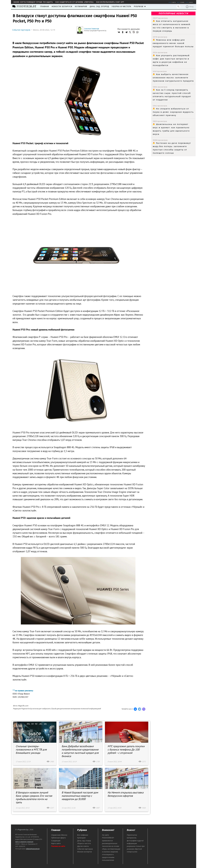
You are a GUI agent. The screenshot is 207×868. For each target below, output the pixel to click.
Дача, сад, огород (99, 7)
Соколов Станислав (92, 29)
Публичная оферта (58, 838)
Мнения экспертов (84, 852)
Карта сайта (56, 843)
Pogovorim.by (23, 830)
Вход (190, 7)
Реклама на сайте (58, 846)
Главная (45, 7)
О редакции (56, 841)
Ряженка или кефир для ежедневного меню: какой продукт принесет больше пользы (173, 43)
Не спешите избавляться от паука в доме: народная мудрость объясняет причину (173, 112)
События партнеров (21, 30)
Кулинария (81, 7)
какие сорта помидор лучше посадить (33, 2)
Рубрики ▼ (140, 7)
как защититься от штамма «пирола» (75, 2)
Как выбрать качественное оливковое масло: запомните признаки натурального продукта (173, 78)
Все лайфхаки (83, 835)
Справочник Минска (59, 835)
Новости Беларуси (62, 7)
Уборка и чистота (121, 7)
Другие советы (83, 846)
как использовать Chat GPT (110, 2)
